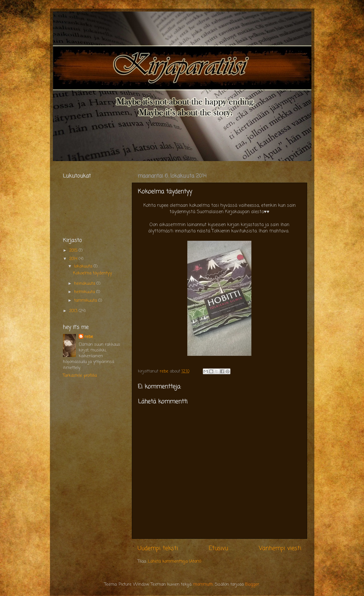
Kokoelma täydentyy (93, 273)
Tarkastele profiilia (80, 376)
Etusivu (218, 548)
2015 (74, 251)
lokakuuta (84, 266)
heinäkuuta (85, 284)
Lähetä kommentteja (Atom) (175, 561)
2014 (74, 259)
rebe (89, 337)
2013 (74, 311)
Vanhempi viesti (280, 548)
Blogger (252, 584)
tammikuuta (86, 301)
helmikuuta (85, 292)
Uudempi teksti (158, 548)
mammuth (203, 584)
